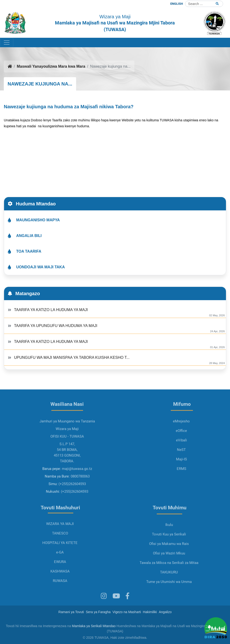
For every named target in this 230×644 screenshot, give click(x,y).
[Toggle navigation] (7, 43)
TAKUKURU (169, 588)
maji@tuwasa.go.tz (77, 485)
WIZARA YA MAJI (60, 540)
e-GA (60, 568)
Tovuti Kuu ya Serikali (169, 550)
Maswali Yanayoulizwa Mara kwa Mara (51, 66)
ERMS (181, 485)
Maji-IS (181, 475)
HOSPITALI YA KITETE (60, 559)
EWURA (60, 578)
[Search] (204, 4)
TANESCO (60, 549)
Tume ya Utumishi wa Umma (169, 598)
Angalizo (165, 612)
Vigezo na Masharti (127, 612)
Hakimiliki (150, 612)
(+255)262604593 (72, 500)
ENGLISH (177, 4)
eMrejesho (181, 437)
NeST (181, 466)
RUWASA (60, 597)
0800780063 (80, 492)
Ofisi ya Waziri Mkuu (169, 569)
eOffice (181, 447)
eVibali (181, 456)
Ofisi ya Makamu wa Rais (169, 560)
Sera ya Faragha (98, 612)
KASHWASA (60, 587)
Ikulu (169, 541)
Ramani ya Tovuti (71, 612)
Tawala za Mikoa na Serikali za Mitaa (169, 579)
